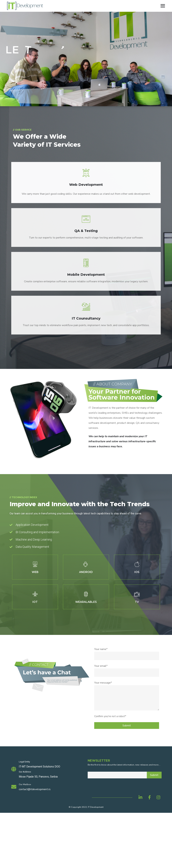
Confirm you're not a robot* (110, 716)
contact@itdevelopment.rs (35, 789)
